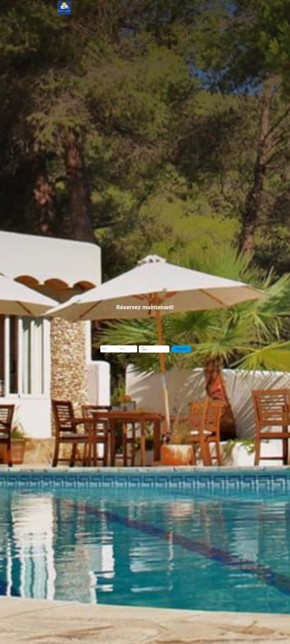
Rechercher (181, 349)
